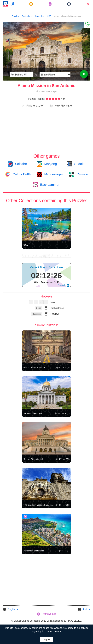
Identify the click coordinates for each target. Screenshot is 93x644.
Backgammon (50, 185)
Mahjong (50, 164)
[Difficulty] (21, 75)
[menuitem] (13, 4)
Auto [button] (85, 609)
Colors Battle (22, 174)
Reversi (82, 174)
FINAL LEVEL (74, 621)
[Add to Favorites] (87, 25)
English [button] (12, 609)
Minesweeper (54, 174)
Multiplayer (13, 4)
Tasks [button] (32, 4)
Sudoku (79, 164)
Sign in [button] (88, 4)
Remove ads (49, 614)
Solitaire (20, 164)
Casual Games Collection (27, 621)
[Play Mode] (55, 75)
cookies (23, 628)
